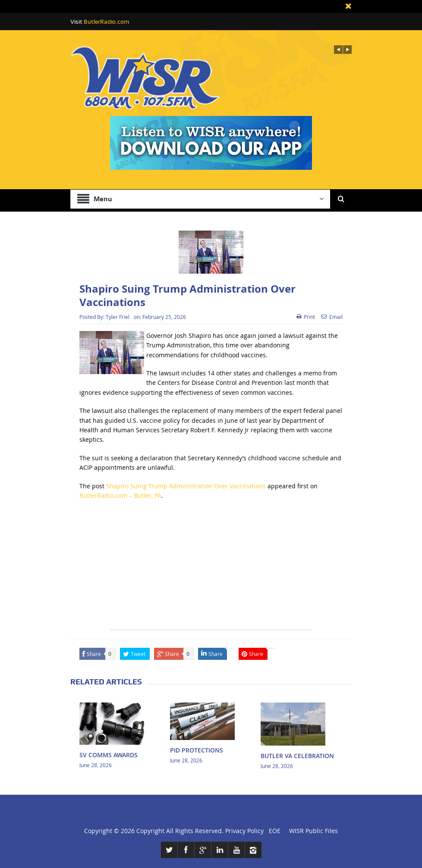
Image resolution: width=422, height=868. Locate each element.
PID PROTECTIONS (197, 750)
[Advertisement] (211, 569)
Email (332, 317)
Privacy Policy (244, 831)
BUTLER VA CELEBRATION (297, 756)
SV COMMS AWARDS (109, 755)
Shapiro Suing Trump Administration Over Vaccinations (186, 486)
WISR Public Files (313, 831)
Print (306, 317)
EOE (273, 831)
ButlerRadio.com (106, 22)
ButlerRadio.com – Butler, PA (120, 495)
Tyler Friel (118, 317)
